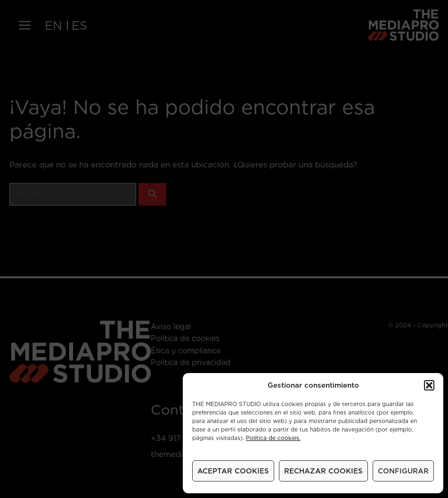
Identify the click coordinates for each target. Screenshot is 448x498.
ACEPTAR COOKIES (233, 471)
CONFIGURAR (403, 471)
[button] (429, 385)
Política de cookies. (273, 438)
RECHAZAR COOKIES (323, 471)
